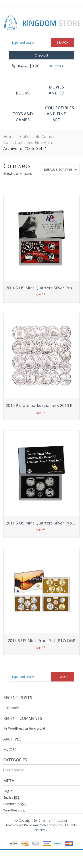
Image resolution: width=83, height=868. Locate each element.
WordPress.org (14, 810)
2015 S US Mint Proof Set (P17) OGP (41, 640)
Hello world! (12, 708)
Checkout (41, 55)
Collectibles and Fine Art (58, 114)
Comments (14, 804)
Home (9, 136)
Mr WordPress (14, 728)
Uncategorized (14, 770)
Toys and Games (23, 117)
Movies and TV (56, 90)
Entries (11, 797)
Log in (8, 791)
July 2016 (10, 749)
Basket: (29, 66)
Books (23, 93)
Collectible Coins (36, 136)
